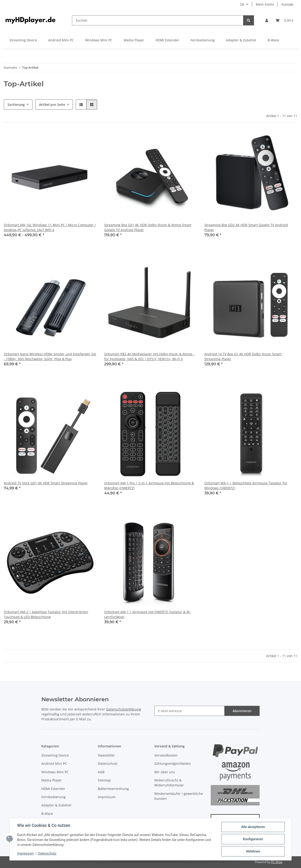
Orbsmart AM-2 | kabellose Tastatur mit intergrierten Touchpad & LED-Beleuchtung (46, 614)
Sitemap (104, 780)
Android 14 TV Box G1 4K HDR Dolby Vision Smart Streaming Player (243, 356)
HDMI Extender (53, 789)
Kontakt (287, 4)
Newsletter (106, 755)
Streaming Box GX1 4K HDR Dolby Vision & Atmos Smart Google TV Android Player (148, 227)
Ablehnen (253, 851)
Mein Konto (265, 4)
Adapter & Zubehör (57, 805)
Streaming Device (55, 755)
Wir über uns (165, 772)
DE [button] (242, 4)
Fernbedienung (53, 797)
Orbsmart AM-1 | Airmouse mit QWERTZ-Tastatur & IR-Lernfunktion (147, 614)
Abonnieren (242, 711)
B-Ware (47, 814)
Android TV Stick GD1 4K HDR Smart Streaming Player (46, 483)
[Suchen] (158, 20)
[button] (267, 20)
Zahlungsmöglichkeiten (173, 763)
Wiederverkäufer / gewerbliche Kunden (179, 796)
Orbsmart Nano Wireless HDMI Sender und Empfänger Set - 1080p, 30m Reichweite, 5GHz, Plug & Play (50, 356)
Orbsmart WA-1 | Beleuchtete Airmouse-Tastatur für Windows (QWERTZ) (246, 485)
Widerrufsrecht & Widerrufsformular (169, 783)
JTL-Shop (277, 862)
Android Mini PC (54, 763)
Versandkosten (166, 755)
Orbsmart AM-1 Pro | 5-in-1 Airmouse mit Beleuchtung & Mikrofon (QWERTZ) (149, 485)
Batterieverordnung (113, 789)
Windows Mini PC (55, 772)
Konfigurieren (253, 839)
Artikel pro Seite (52, 105)
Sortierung (16, 105)
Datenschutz (47, 853)
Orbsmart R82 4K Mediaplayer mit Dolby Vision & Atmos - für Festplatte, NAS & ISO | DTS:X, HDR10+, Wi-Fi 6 (149, 356)
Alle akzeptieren (253, 827)
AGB (101, 772)
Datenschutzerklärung (124, 709)
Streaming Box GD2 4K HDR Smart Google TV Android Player (246, 227)
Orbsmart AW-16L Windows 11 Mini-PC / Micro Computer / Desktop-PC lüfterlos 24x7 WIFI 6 (50, 227)
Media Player (52, 780)
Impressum (25, 853)
